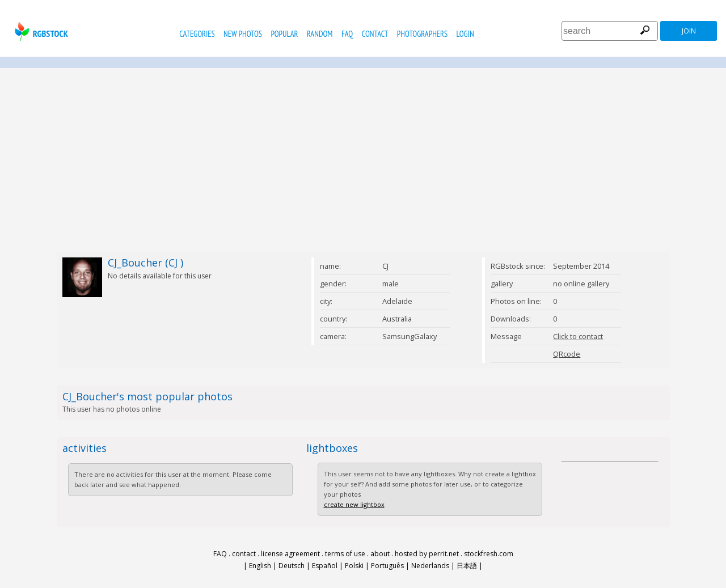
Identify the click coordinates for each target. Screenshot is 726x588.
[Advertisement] (363, 160)
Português (387, 566)
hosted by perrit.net (427, 554)
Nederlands (430, 566)
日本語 (467, 566)
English (260, 566)
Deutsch (292, 566)
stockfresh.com (489, 554)
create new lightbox (354, 504)
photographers (422, 34)
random (320, 34)
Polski (354, 566)
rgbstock (40, 31)
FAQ (347, 34)
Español (325, 566)
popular (284, 34)
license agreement (290, 554)
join (689, 31)
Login (465, 34)
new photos (243, 34)
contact (375, 34)
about (380, 554)
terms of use (345, 554)
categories (197, 34)
